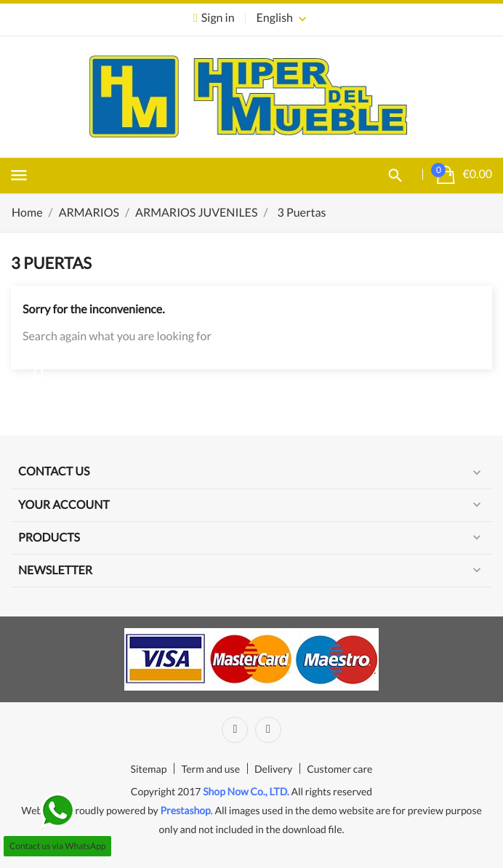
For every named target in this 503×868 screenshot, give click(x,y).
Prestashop (185, 810)
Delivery (273, 769)
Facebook (235, 730)
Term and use (210, 769)
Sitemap (149, 769)
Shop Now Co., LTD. (246, 791)
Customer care (339, 769)
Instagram (268, 730)
